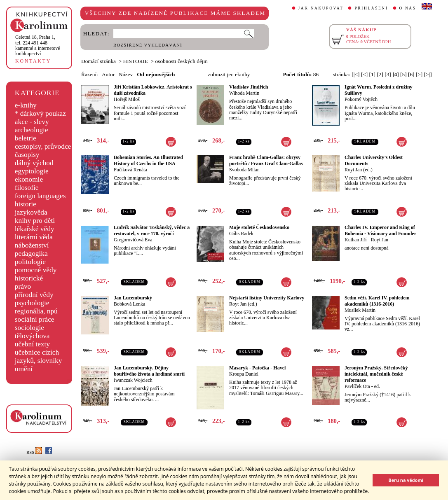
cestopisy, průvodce (43, 146)
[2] (380, 74)
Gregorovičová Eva (133, 240)
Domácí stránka (99, 61)
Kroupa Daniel (244, 374)
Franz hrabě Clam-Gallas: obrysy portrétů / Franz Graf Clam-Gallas (266, 160)
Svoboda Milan (244, 170)
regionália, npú (36, 311)
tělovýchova (32, 336)
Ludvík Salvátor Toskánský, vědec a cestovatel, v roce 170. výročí (152, 230)
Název (126, 74)
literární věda (34, 237)
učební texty (32, 344)
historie (26, 204)
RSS (34, 452)
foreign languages (40, 196)
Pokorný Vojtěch (361, 99)
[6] (411, 74)
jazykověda (31, 212)
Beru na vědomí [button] (406, 480)
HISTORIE (136, 61)
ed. (377, 386)
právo (23, 286)
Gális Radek (241, 234)
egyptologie (32, 171)
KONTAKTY (33, 61)
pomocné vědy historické (36, 274)
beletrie (26, 138)
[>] (419, 74)
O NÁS (408, 8)
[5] (403, 74)
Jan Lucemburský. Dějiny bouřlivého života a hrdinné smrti (149, 371)
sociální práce (35, 319)
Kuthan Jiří (356, 240)
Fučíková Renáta (130, 170)
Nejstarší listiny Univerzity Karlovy (267, 298)
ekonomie (29, 179)
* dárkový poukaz (40, 113)
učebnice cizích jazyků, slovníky (39, 356)
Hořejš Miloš (127, 99)
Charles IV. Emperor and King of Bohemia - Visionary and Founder (380, 230)
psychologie (32, 303)
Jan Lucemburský (133, 298)
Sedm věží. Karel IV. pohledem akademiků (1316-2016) (377, 301)
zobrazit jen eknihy (229, 74)
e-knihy (26, 105)
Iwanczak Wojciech (133, 380)
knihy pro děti (35, 221)
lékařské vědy (35, 229)
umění (24, 369)
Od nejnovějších (156, 74)
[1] (372, 74)
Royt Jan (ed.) (359, 170)
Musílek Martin (360, 310)
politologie (30, 262)
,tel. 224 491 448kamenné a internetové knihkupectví (38, 45)
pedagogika (31, 254)
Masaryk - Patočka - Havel (257, 368)
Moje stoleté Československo (259, 227)
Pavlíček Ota (357, 386)
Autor (108, 74)
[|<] (355, 74)
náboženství (32, 245)
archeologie (32, 130)
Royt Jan (380, 240)
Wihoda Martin (244, 93)
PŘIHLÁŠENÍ (371, 8)
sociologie (29, 328)
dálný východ (34, 163)
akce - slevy (32, 122)
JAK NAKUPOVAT (321, 8)
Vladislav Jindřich (249, 87)
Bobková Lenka (129, 304)
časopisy (27, 155)
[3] (388, 74)
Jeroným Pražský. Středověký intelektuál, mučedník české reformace (376, 374)
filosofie (27, 188)
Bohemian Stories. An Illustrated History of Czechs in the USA (148, 160)
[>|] (428, 74)
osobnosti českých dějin (182, 61)
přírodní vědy (34, 295)
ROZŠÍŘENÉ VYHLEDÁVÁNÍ (148, 45)
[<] (364, 74)
